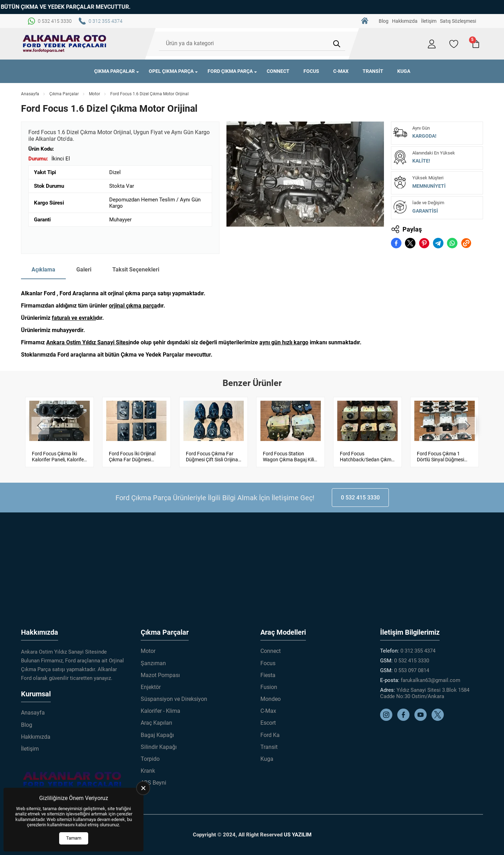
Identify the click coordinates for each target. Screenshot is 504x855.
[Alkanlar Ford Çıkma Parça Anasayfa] (65, 44)
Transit (373, 71)
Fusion (269, 687)
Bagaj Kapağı (157, 735)
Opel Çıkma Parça (171, 71)
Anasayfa (30, 94)
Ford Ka (270, 735)
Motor (94, 94)
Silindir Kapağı (159, 747)
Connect (278, 71)
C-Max (341, 71)
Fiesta (268, 675)
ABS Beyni (153, 783)
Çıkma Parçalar (114, 71)
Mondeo (271, 699)
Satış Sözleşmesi (458, 21)
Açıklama (43, 270)
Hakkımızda (405, 21)
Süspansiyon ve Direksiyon (174, 699)
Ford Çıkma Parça (230, 71)
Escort (268, 723)
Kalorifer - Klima (160, 711)
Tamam (74, 838)
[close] (143, 788)
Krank (148, 771)
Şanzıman (153, 663)
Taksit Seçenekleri (136, 270)
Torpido (150, 759)
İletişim (429, 21)
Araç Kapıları (156, 723)
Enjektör (151, 687)
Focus (311, 71)
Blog (384, 21)
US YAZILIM (298, 835)
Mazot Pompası (160, 675)
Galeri (84, 270)
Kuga (404, 71)
